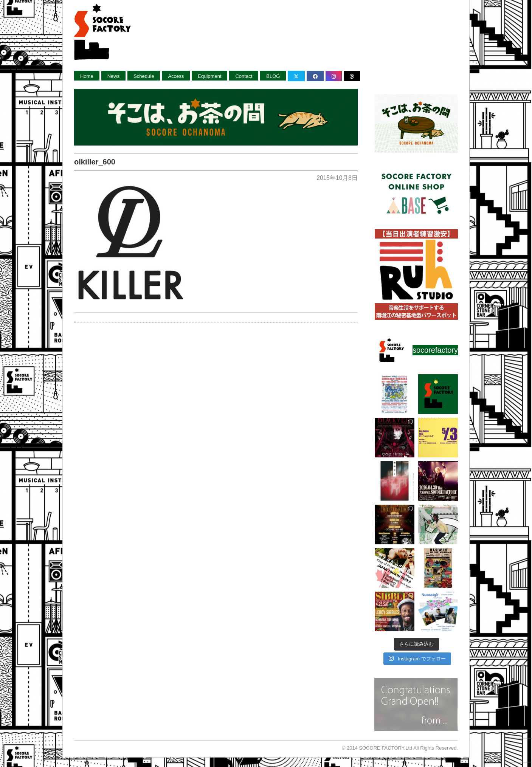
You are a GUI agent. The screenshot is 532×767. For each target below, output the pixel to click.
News (114, 76)
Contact (244, 76)
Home (87, 76)
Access (176, 76)
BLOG (273, 76)
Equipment (209, 76)
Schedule (144, 76)
